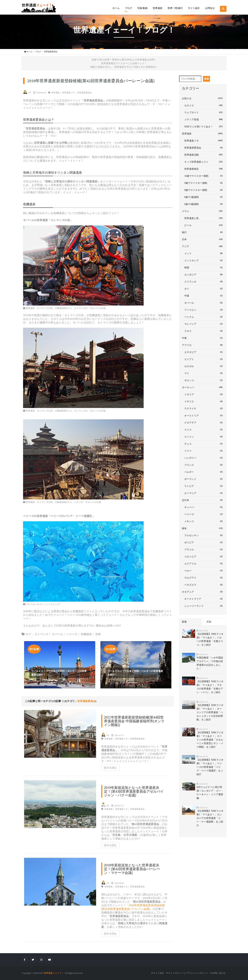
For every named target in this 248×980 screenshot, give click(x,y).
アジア (203, 246)
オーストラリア (203, 599)
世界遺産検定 (203, 169)
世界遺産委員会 (84, 93)
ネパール (57, 634)
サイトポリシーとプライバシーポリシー (188, 973)
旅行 (203, 232)
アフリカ (203, 345)
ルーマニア (203, 493)
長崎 (98, 634)
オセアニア (203, 592)
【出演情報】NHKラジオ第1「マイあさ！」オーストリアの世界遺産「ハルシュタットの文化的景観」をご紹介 (210, 712)
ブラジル (203, 549)
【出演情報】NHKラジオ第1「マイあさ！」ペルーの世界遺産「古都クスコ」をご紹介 (210, 639)
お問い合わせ (219, 973)
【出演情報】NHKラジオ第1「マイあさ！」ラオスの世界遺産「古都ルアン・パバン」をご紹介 (210, 687)
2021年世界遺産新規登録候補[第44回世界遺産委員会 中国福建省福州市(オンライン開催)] (134, 721)
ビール (203, 225)
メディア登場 (203, 119)
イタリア (203, 394)
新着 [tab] (184, 622)
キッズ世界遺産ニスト (203, 162)
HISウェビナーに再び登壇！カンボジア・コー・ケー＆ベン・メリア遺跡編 (210, 793)
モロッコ (203, 380)
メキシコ (203, 521)
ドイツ (203, 451)
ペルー (203, 570)
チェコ (203, 444)
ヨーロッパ (203, 387)
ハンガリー (203, 458)
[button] (128, 6)
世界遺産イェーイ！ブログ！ (124, 30)
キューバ (203, 507)
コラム (203, 211)
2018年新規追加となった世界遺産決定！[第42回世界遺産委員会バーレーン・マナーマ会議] (132, 869)
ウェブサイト (203, 112)
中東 (203, 338)
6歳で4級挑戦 (203, 204)
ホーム (116, 8)
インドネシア (203, 260)
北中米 (203, 500)
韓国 (203, 267)
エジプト (203, 359)
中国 (203, 296)
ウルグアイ (203, 578)
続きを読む (110, 768)
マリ (203, 373)
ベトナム (203, 317)
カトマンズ (42, 634)
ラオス (203, 331)
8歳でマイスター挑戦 (203, 190)
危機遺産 (86, 634)
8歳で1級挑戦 (203, 197)
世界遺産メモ (68, 93)
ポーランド (203, 479)
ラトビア (203, 486)
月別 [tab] (209, 622)
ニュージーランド (203, 606)
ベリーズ (72, 634)
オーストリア (203, 415)
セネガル (203, 366)
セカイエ (203, 105)
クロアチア (203, 422)
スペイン (203, 437)
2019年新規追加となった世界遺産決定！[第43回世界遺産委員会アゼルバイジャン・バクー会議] (134, 791)
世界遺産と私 (203, 218)
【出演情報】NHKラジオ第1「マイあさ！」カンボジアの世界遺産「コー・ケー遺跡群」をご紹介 (210, 818)
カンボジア (203, 274)
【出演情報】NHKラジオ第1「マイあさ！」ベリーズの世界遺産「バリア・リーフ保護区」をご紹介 (210, 767)
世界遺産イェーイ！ (54, 973)
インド (203, 253)
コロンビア (203, 556)
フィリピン (203, 310)
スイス (203, 429)
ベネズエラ (203, 585)
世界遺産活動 (203, 155)
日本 (203, 239)
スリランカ (203, 281)
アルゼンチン (203, 535)
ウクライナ (203, 408)
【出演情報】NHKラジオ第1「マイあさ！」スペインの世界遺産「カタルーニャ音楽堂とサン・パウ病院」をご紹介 (210, 740)
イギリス (203, 401)
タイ (203, 288)
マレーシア (203, 324)
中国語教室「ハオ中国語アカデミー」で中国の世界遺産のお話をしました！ (210, 663)
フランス (203, 465)
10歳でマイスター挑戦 (203, 176)
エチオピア (203, 352)
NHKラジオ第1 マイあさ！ (203, 126)
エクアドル (203, 563)
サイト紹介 (159, 973)
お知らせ (203, 98)
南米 (203, 528)
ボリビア (203, 542)
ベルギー (203, 472)
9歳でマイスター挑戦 (203, 183)
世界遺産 (55, 93)
